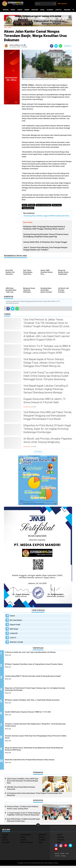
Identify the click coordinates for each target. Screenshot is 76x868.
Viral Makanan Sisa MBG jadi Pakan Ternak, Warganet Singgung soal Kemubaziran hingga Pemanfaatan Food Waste (48, 416)
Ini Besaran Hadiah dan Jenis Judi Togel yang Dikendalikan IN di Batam (39, 655)
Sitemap (64, 858)
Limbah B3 (14, 634)
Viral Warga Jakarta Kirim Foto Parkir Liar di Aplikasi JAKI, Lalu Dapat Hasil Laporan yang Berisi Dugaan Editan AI (47, 337)
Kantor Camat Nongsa (45, 205)
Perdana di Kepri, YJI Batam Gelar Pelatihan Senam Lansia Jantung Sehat (23, 809)
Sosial (42, 10)
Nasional (23, 842)
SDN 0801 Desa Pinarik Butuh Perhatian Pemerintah (21, 790)
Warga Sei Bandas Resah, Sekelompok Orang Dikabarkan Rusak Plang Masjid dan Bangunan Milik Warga (39, 751)
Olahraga (50, 10)
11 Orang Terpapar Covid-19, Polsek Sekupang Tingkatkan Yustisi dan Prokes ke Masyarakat (24, 816)
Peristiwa (35, 10)
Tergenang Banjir (28, 209)
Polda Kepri (6, 844)
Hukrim (27, 10)
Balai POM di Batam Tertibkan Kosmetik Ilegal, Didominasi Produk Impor (23, 822)
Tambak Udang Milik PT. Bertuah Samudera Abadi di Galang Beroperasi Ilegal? (40, 679)
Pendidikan (61, 842)
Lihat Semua (38, 453)
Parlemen (67, 10)
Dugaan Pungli (15, 625)
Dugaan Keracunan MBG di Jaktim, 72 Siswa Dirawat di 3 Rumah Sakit (44, 401)
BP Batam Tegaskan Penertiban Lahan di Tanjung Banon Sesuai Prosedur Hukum (38, 667)
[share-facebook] (52, 46)
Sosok (59, 844)
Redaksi (64, 855)
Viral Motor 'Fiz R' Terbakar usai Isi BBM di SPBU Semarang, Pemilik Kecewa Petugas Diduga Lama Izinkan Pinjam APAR (47, 350)
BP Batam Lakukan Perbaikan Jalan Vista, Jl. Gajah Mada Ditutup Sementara (39, 703)
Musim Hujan (58, 205)
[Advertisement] (12, 134)
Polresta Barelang (27, 844)
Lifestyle (59, 10)
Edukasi (5, 839)
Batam (25, 205)
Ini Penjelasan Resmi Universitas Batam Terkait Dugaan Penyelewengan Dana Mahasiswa (35, 796)
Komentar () (68, 46)
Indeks (13, 10)
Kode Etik (58, 858)
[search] (46, 4)
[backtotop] (38, 827)
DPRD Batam (42, 836)
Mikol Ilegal (14, 630)
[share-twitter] (56, 46)
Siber (69, 855)
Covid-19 (13, 638)
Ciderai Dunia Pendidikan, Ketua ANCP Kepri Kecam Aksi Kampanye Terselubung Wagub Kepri (23, 783)
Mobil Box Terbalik (16, 643)
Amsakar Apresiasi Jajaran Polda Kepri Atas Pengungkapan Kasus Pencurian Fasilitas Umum (40, 739)
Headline (32, 205)
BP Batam (5, 836)
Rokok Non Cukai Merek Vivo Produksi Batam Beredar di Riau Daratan (38, 763)
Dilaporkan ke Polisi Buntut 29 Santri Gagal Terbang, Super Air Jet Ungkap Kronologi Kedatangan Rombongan (47, 430)
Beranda (6, 10)
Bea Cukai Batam (16, 621)
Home (6, 27)
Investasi (42, 839)
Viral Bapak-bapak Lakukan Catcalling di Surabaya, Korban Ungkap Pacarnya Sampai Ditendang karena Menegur (46, 390)
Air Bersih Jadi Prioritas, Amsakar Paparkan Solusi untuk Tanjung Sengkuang (48, 441)
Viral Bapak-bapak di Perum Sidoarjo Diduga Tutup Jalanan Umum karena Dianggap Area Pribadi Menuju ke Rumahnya (44, 363)
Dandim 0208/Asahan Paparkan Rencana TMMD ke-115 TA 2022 (40, 715)
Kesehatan (61, 839)
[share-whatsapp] (61, 46)
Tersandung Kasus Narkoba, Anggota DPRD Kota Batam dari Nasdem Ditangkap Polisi (47, 217)
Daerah (20, 10)
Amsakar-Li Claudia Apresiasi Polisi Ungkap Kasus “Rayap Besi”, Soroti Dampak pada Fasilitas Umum (39, 727)
